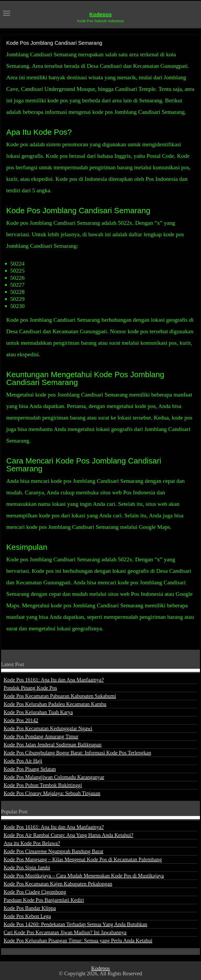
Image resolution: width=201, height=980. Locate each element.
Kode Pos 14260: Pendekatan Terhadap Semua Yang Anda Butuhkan (76, 924)
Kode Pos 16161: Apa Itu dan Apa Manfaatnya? (54, 680)
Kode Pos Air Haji (23, 761)
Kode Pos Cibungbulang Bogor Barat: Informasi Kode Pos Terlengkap (77, 753)
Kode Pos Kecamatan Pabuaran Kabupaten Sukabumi (60, 696)
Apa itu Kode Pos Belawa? (32, 843)
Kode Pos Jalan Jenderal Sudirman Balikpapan (53, 745)
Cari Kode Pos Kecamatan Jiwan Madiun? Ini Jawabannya (65, 932)
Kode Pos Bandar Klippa (30, 908)
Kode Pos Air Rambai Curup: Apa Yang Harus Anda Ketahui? (69, 835)
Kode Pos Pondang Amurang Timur (41, 737)
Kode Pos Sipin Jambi (27, 868)
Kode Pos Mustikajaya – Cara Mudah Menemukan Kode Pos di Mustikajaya (84, 876)
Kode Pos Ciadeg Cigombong (35, 892)
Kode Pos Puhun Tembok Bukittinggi (43, 785)
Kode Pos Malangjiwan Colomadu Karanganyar (54, 777)
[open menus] (7, 14)
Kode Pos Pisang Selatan (30, 769)
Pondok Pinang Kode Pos (30, 688)
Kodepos (100, 14)
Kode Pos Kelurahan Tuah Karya (38, 712)
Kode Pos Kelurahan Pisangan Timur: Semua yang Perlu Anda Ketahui (78, 941)
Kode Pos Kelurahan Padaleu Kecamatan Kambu (55, 704)
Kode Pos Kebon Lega (27, 916)
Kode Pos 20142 (21, 720)
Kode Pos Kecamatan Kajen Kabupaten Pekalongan (58, 884)
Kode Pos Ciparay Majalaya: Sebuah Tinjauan (52, 793)
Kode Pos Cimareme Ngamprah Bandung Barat (53, 851)
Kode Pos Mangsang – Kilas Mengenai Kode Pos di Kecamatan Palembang (83, 859)
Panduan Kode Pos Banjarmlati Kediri (44, 900)
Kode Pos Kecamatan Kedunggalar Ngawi (48, 728)
